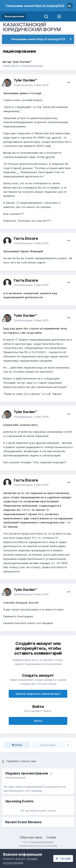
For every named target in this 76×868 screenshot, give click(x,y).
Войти (38, 721)
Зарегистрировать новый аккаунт (38, 694)
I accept (63, 858)
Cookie (51, 837)
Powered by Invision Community (38, 846)
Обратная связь (31, 837)
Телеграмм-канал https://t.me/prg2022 (35, 6)
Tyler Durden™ (22, 62)
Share (17, 745)
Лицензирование (32, 66)
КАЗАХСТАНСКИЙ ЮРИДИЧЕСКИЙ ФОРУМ (32, 27)
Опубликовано (31, 85)
